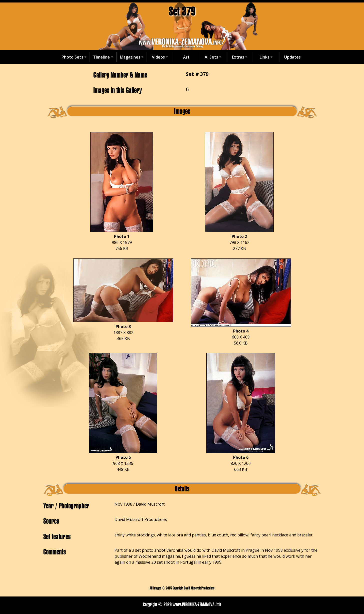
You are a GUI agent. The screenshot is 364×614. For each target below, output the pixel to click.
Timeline (101, 57)
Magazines (130, 57)
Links (265, 57)
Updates (292, 57)
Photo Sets (72, 57)
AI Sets (211, 57)
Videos (158, 57)
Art (186, 57)
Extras (238, 57)
